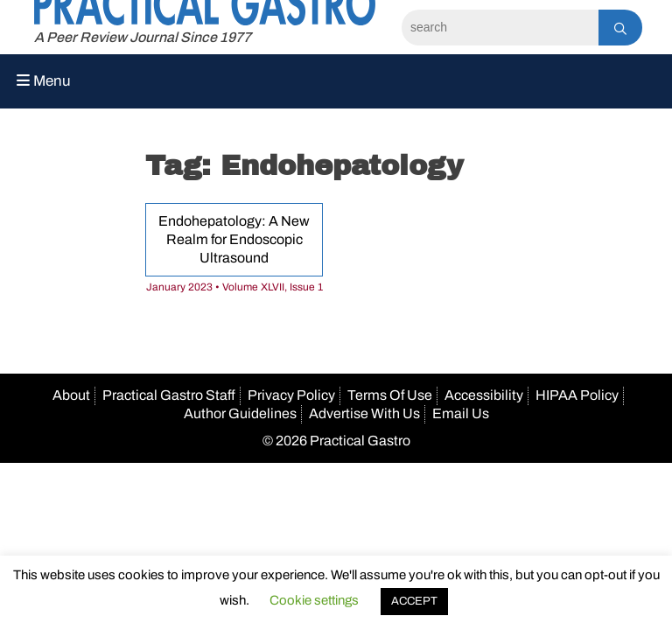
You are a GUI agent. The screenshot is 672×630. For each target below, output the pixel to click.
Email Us (461, 413)
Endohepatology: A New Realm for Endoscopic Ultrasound (234, 239)
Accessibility (484, 395)
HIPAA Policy (577, 395)
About (71, 395)
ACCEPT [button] (414, 601)
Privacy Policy (291, 395)
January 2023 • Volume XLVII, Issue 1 (234, 287)
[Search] (500, 28)
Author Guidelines (240, 413)
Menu (44, 81)
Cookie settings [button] (314, 600)
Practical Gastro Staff (169, 395)
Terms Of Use (390, 395)
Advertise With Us (364, 413)
